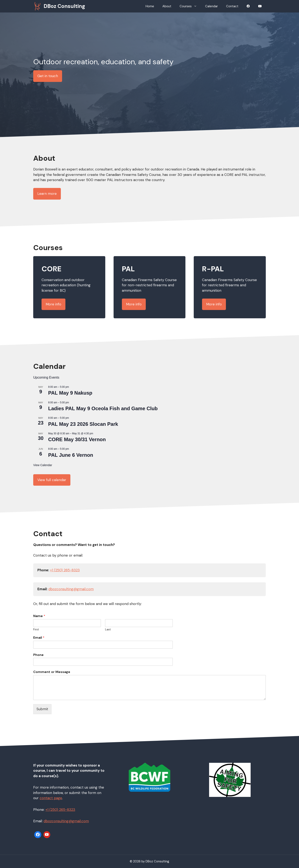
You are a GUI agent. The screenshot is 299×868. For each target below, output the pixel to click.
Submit (42, 709)
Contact (232, 6)
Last (108, 630)
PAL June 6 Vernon (71, 455)
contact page (51, 798)
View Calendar (43, 465)
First (36, 630)
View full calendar (52, 480)
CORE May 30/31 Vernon (77, 439)
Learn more (47, 194)
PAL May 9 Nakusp (70, 393)
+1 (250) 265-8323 (65, 570)
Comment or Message (52, 672)
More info (53, 304)
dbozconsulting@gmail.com (71, 589)
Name (39, 616)
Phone (38, 655)
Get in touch (48, 76)
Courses (190, 6)
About (167, 6)
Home (150, 6)
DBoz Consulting (64, 6)
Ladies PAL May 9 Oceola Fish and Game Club (103, 408)
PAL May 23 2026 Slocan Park (83, 424)
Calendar (211, 6)
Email (39, 638)
